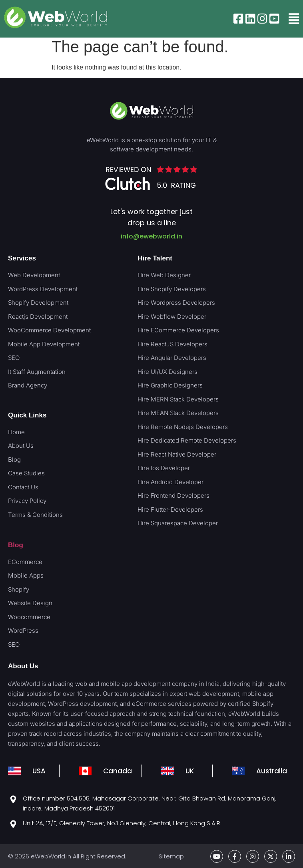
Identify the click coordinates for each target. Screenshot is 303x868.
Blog (16, 545)
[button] (294, 19)
